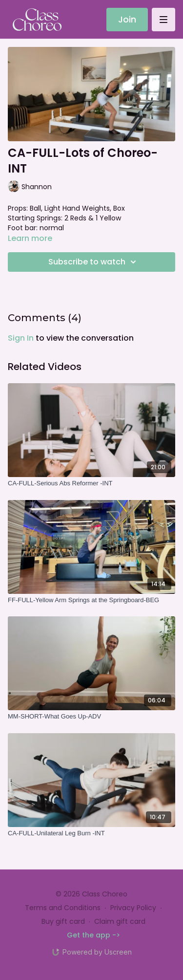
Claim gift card (120, 921)
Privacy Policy (133, 908)
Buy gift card (63, 921)
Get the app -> (93, 935)
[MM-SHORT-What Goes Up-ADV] (91, 717)
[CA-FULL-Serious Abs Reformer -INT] (91, 483)
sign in (21, 338)
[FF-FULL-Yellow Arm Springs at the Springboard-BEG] (91, 600)
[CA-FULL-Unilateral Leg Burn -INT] (91, 833)
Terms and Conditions (63, 908)
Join (127, 19)
